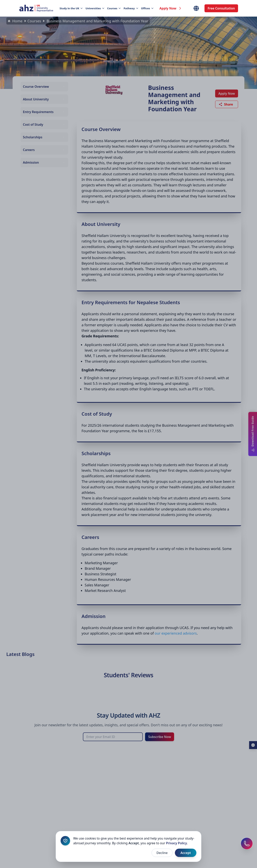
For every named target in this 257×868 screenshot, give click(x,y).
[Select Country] (196, 8)
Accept (186, 853)
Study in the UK (71, 8)
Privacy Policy (176, 843)
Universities (95, 8)
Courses (114, 8)
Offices (147, 8)
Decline (162, 853)
